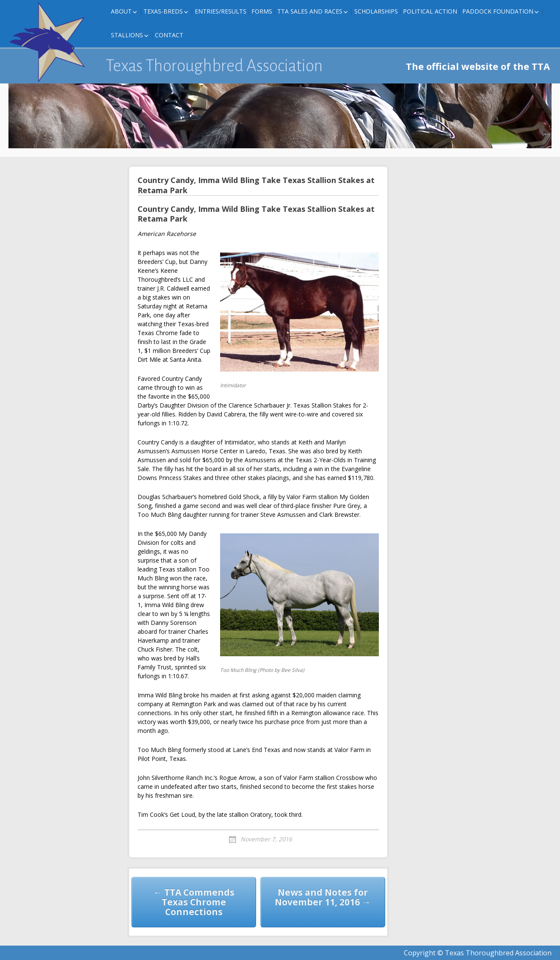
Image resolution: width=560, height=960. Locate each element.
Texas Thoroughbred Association (214, 66)
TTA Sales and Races (310, 11)
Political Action (430, 11)
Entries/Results (221, 11)
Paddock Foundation (498, 11)
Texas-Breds (163, 11)
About (121, 11)
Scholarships (376, 11)
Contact (169, 35)
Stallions (127, 35)
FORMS (262, 11)
